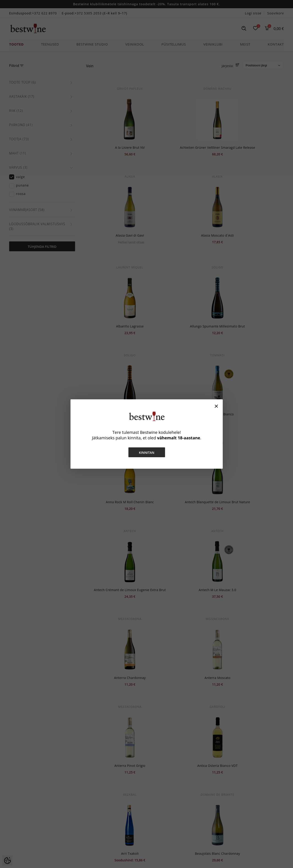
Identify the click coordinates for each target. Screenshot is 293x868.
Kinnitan (146, 453)
